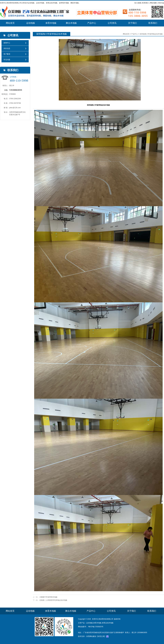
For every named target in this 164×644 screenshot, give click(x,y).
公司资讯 (112, 23)
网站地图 (153, 3)
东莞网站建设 (91, 636)
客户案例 (7, 54)
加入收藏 (138, 3)
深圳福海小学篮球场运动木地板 (151, 34)
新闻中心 (7, 43)
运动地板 (31, 23)
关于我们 (132, 23)
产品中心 (92, 23)
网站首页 (10, 23)
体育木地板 (51, 23)
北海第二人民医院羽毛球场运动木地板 (53, 600)
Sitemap (161, 3)
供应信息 (7, 48)
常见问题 (7, 60)
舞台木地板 (71, 23)
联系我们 (145, 3)
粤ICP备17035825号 (96, 627)
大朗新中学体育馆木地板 (48, 597)
